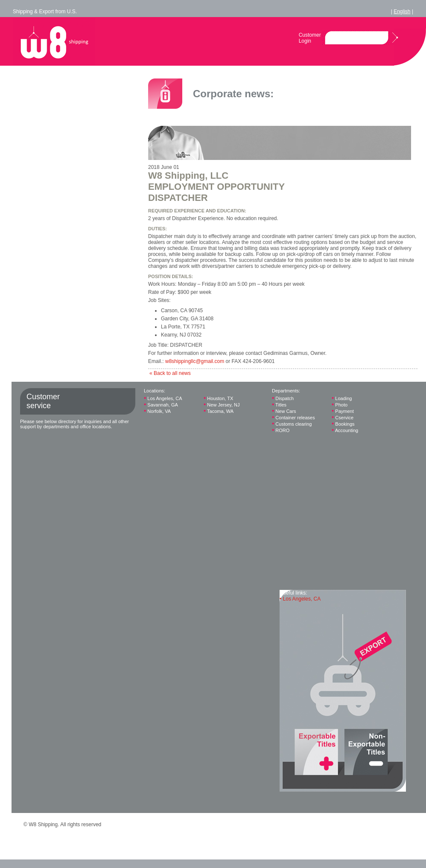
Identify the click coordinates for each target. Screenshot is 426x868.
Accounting (345, 430)
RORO (281, 430)
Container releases (293, 417)
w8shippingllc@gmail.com (195, 361)
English (402, 12)
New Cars (284, 411)
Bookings (343, 424)
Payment (343, 411)
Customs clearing (292, 424)
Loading (342, 398)
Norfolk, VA (157, 411)
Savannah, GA (161, 405)
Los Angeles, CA (163, 398)
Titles (279, 405)
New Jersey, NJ (222, 405)
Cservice (343, 417)
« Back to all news (170, 373)
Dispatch (283, 398)
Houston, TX (218, 398)
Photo (340, 405)
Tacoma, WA (219, 411)
